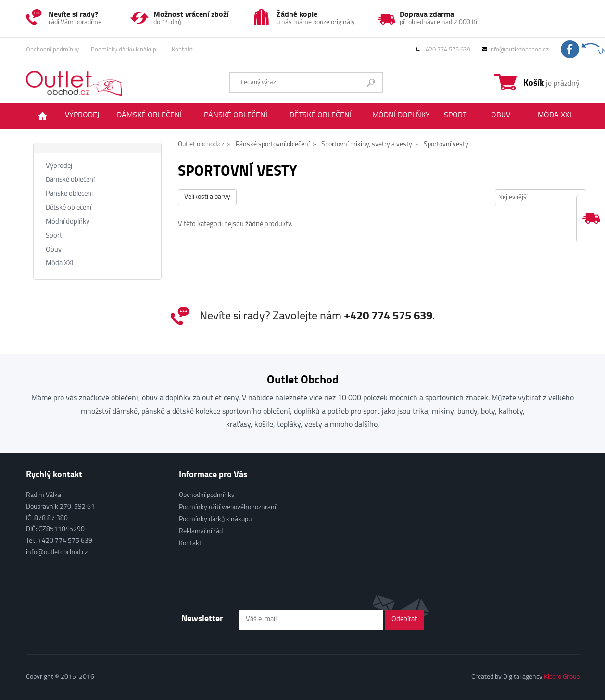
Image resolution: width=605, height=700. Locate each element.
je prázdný (551, 82)
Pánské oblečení (236, 115)
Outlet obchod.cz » (204, 145)
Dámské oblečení (149, 115)
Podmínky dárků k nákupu (125, 50)
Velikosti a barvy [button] (207, 197)
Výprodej (82, 115)
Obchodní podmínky (52, 50)
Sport (455, 115)
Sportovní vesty (446, 145)
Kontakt (182, 50)
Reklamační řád (201, 531)
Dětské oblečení (321, 115)
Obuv (501, 115)
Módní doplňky (401, 115)
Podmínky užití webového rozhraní (227, 507)
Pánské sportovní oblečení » (276, 145)
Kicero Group (562, 677)
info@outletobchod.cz (516, 50)
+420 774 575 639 (443, 50)
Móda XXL (555, 115)
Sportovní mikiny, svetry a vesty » (370, 145)
